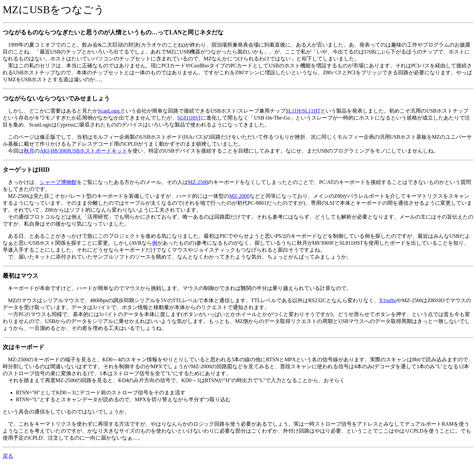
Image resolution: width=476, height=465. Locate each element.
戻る (8, 456)
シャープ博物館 (58, 182)
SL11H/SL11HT (303, 111)
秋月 (29, 151)
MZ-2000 (239, 196)
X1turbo (388, 300)
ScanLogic (109, 111)
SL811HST (189, 118)
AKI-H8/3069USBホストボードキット (83, 151)
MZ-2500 (198, 182)
